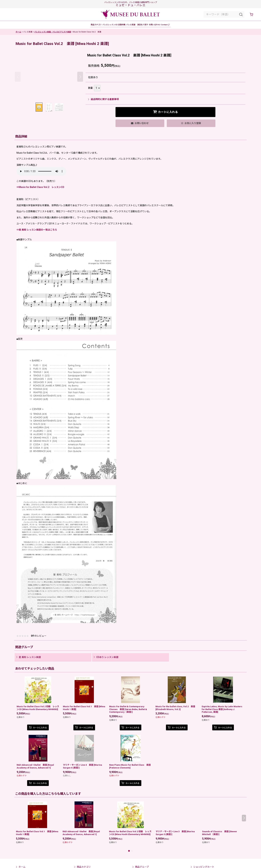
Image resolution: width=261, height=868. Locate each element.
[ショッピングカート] (251, 14)
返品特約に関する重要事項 (103, 101)
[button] (195, 26)
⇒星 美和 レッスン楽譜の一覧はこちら (37, 232)
